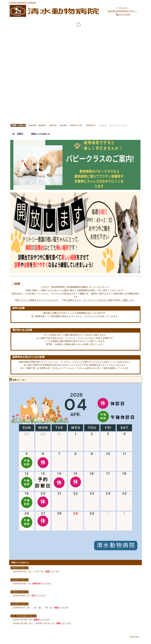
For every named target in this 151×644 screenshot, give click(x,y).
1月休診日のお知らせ (19, 604)
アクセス (103, 125)
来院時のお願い (77, 125)
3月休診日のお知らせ (19, 580)
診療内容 (53, 125)
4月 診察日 (19, 134)
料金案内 (63, 125)
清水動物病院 (55, 11)
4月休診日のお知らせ (19, 568)
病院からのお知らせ (40, 134)
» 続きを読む (134, 637)
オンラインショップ (118, 125)
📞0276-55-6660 (123, 14)
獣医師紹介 (91, 125)
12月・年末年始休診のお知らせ (24, 616)
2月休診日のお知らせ (19, 592)
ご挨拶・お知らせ (18, 125)
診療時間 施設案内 (37, 125)
